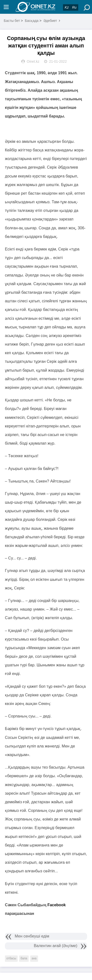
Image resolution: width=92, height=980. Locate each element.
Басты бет (12, 21)
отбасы (11, 958)
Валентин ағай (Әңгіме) (56, 946)
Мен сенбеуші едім (32, 936)
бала (24, 958)
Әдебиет (50, 21)
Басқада (32, 21)
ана (34, 958)
